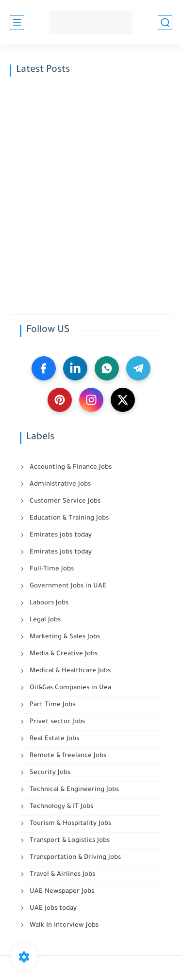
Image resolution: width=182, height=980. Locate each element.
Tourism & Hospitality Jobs (69, 824)
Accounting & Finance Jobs (70, 467)
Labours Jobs (48, 603)
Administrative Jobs (59, 484)
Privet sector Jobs (56, 722)
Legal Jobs (44, 620)
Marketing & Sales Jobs (64, 637)
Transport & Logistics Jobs (69, 841)
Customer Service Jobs (64, 501)
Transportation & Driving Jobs (74, 858)
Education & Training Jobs (68, 518)
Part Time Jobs (51, 705)
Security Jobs (49, 773)
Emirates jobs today (60, 535)
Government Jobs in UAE (67, 586)
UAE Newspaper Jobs (61, 892)
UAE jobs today (52, 909)
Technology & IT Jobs (60, 807)
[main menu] (17, 23)
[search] (165, 23)
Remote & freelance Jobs (67, 756)
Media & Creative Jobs (63, 654)
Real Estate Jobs (53, 739)
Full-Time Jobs (51, 569)
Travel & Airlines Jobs (61, 875)
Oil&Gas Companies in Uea (69, 688)
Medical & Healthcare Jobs (69, 671)
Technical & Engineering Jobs (73, 790)
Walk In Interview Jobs (63, 925)
